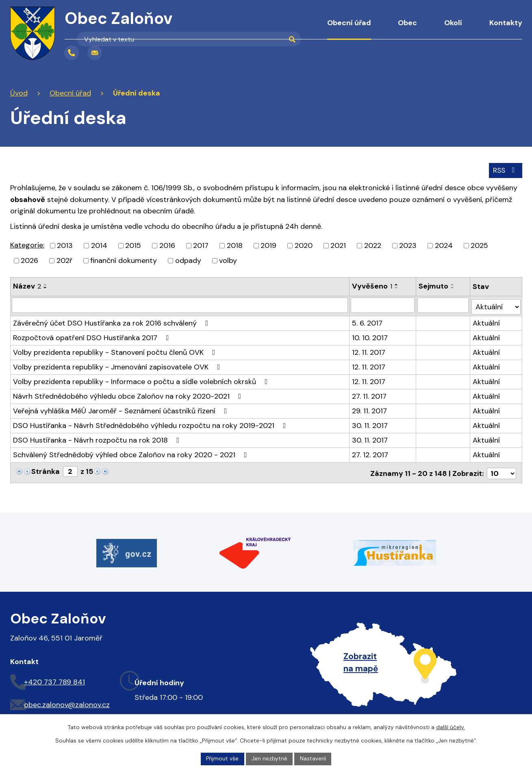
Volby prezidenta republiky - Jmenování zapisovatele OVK (118, 365)
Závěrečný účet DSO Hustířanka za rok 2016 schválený (112, 321)
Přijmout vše (222, 758)
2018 (235, 245)
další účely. (451, 727)
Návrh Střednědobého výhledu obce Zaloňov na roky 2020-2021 (129, 394)
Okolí (453, 23)
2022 (373, 245)
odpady (188, 260)
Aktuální (487, 321)
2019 (268, 245)
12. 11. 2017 (369, 350)
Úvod (296, 28)
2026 (29, 260)
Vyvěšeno (372, 286)
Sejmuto (434, 286)
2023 (408, 245)
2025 (479, 245)
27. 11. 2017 (370, 394)
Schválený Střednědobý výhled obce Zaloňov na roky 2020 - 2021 (132, 453)
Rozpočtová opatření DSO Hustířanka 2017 (93, 336)
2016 (167, 245)
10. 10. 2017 (370, 336)
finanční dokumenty (124, 260)
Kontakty (506, 23)
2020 (304, 245)
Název (27, 286)
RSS (505, 169)
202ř (64, 260)
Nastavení (313, 758)
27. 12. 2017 (370, 453)
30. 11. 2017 (370, 423)
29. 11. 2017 (370, 409)
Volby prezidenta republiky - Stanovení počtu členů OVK (116, 350)
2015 (133, 245)
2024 (444, 245)
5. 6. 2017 (368, 321)
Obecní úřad (349, 23)
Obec (407, 23)
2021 (338, 245)
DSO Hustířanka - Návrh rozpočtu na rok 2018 (98, 438)
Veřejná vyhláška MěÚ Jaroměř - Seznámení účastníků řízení (122, 409)
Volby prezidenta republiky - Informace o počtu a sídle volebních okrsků (142, 380)
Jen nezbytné (269, 758)
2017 (201, 245)
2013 (65, 245)
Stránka (46, 469)
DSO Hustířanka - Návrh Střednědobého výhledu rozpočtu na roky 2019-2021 (151, 423)
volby (228, 260)
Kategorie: (27, 245)
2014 (99, 245)
